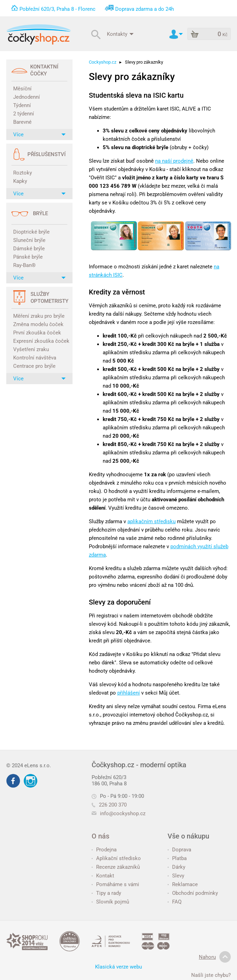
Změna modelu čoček (38, 324)
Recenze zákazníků (116, 867)
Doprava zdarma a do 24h (145, 9)
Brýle (40, 213)
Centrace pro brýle (34, 366)
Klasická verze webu (118, 967)
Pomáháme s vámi (115, 884)
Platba (177, 858)
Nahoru (215, 957)
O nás (100, 836)
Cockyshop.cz (103, 62)
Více (39, 135)
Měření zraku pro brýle (39, 316)
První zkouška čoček (37, 333)
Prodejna (104, 850)
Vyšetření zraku (31, 349)
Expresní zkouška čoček (40, 341)
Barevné (22, 122)
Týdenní (22, 105)
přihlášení (129, 693)
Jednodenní (27, 97)
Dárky (176, 867)
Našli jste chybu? (211, 975)
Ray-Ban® (24, 265)
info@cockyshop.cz (123, 813)
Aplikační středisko (116, 858)
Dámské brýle (29, 249)
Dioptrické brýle (31, 232)
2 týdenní (24, 114)
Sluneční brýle (29, 240)
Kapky (20, 181)
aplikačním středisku (151, 521)
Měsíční (22, 89)
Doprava (179, 850)
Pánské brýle (28, 257)
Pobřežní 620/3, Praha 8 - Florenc (57, 9)
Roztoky (23, 173)
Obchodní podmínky (193, 893)
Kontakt (103, 876)
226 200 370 (109, 805)
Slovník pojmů (110, 902)
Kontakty (120, 34)
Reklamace (183, 884)
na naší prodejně (174, 161)
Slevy (176, 876)
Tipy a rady (106, 893)
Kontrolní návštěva (35, 358)
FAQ (175, 902)
